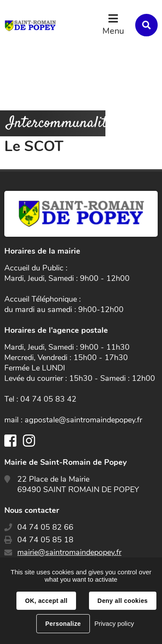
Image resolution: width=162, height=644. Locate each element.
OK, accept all (46, 601)
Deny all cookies (123, 601)
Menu (113, 31)
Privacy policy (114, 623)
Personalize (63, 624)
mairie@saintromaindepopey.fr (69, 552)
